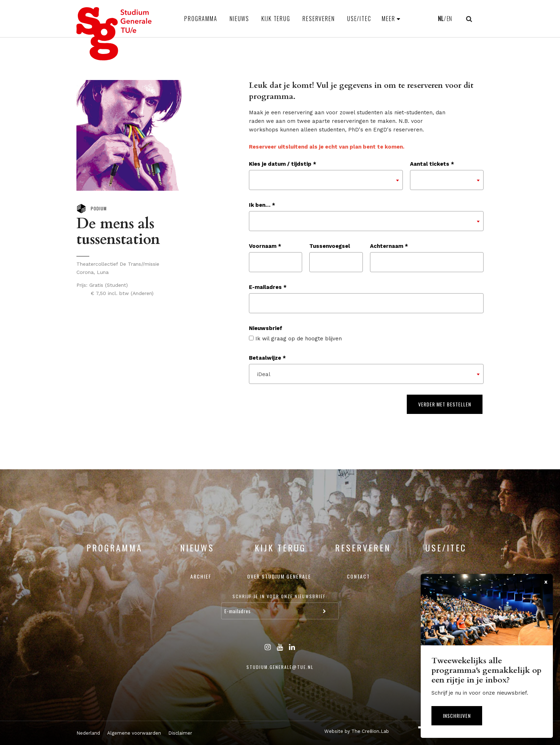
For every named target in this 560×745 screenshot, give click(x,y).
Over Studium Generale (279, 576)
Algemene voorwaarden (134, 733)
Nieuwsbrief (266, 328)
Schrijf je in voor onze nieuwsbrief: (280, 596)
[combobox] (326, 180)
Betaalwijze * (267, 358)
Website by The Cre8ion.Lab (357, 731)
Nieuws (239, 19)
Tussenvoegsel (330, 246)
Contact (358, 576)
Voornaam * (265, 246)
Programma (201, 19)
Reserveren (319, 19)
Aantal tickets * (432, 164)
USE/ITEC (359, 19)
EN (449, 19)
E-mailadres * (268, 287)
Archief (201, 576)
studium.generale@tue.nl (280, 667)
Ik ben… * (262, 205)
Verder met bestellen (445, 404)
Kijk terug (276, 19)
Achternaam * (389, 246)
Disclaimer (180, 733)
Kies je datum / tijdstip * (282, 164)
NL (441, 19)
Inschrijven (457, 716)
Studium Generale (114, 34)
